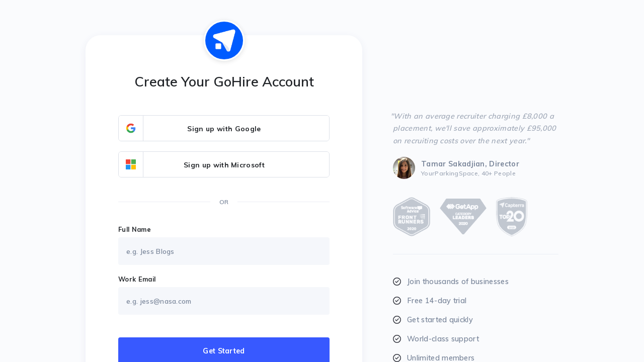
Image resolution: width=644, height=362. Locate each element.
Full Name (135, 229)
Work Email (137, 279)
